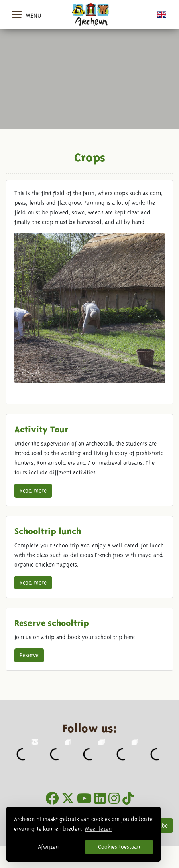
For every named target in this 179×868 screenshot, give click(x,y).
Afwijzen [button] (48, 847)
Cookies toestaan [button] (119, 847)
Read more (33, 491)
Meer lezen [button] (98, 829)
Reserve (29, 655)
